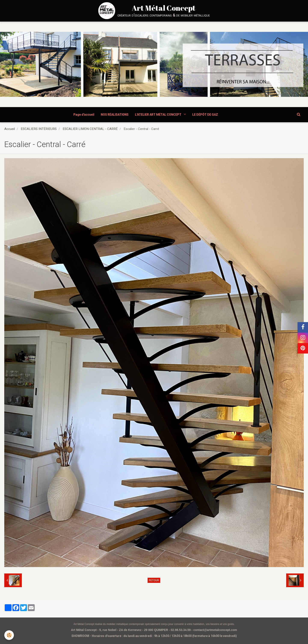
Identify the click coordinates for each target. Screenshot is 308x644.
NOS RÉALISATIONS (115, 115)
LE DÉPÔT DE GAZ (205, 115)
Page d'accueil (84, 115)
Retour (154, 580)
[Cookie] (9, 635)
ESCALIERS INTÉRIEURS (39, 129)
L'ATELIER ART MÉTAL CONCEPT (158, 115)
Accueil (10, 129)
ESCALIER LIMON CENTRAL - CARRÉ (90, 129)
